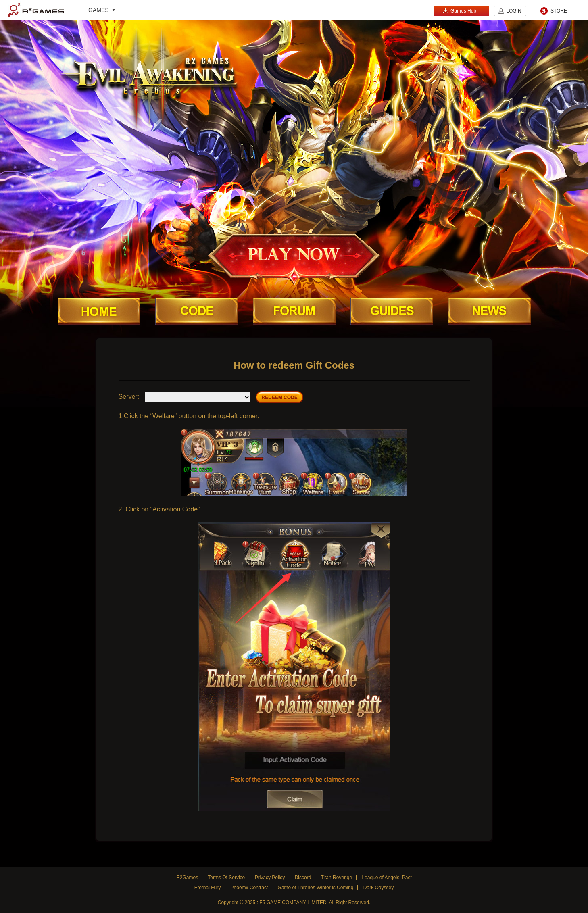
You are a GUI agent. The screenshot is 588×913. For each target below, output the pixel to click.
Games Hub (459, 11)
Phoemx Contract (249, 888)
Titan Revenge (336, 878)
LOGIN (514, 11)
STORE (559, 11)
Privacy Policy (270, 878)
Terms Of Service (226, 878)
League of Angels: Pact (387, 878)
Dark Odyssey (378, 888)
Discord (303, 878)
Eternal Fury (207, 888)
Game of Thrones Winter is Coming (316, 888)
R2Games (36, 10)
